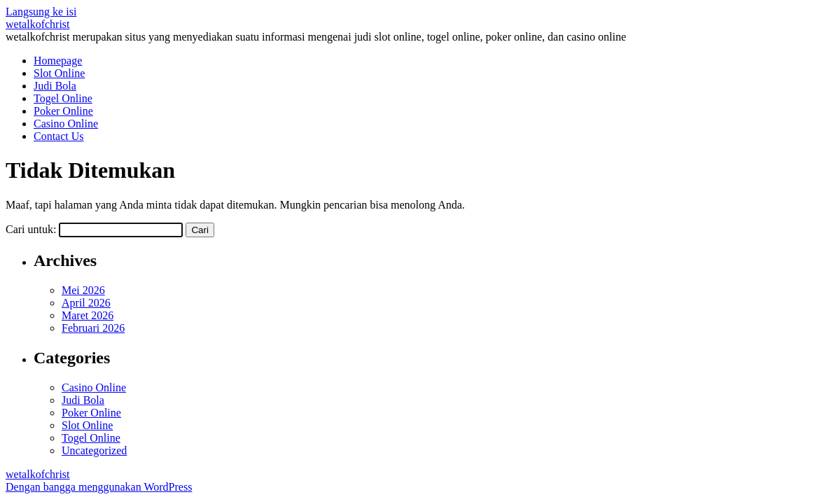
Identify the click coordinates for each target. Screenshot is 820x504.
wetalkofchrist (38, 24)
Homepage (58, 61)
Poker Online (63, 111)
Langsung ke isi (41, 12)
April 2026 (86, 303)
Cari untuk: (31, 229)
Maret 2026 (88, 315)
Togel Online (63, 98)
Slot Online (59, 73)
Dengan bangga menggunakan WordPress (99, 487)
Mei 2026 (83, 290)
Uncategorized (94, 450)
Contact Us (59, 136)
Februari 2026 (93, 328)
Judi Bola (55, 86)
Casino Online (66, 124)
